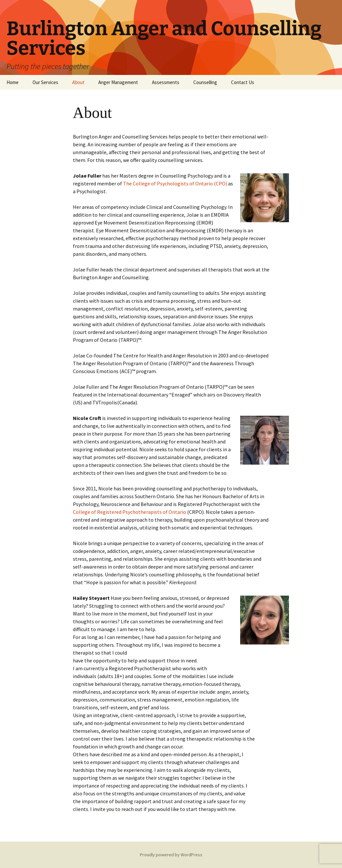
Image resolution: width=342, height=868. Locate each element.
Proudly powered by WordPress (171, 855)
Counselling (205, 82)
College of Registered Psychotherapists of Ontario (130, 512)
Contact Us (243, 82)
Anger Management (118, 82)
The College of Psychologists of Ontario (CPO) (176, 183)
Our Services (45, 82)
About (78, 82)
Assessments (166, 82)
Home (13, 82)
